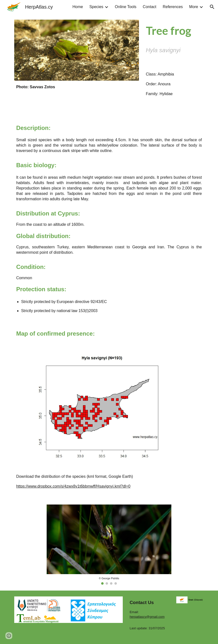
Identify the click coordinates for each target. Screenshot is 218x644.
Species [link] (96, 7)
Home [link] (78, 7)
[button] (212, 7)
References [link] (173, 7)
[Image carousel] (109, 545)
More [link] (194, 7)
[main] (77, 87)
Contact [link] (150, 7)
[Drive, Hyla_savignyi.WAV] (174, 105)
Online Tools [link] (126, 7)
